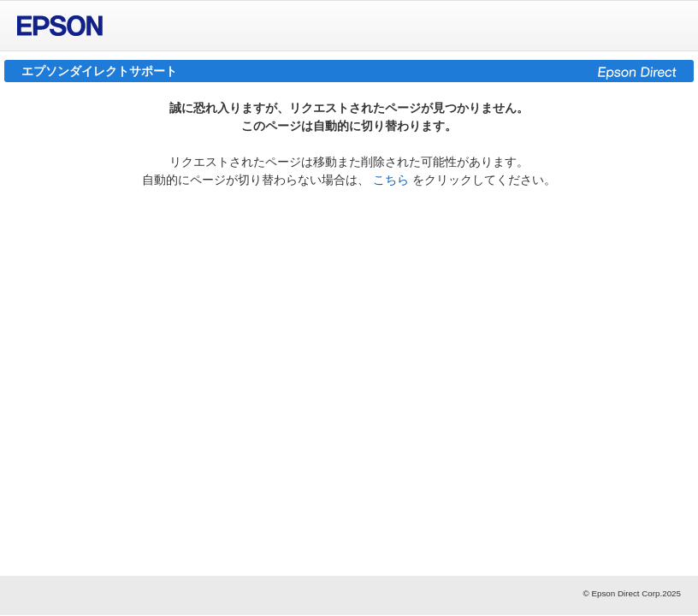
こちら (391, 180)
